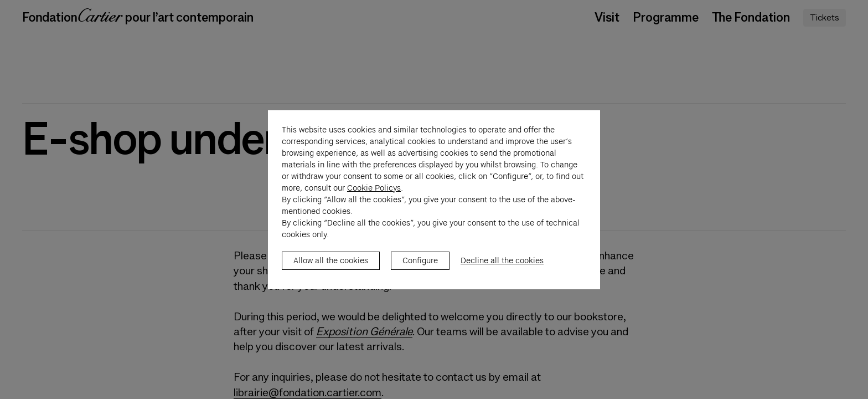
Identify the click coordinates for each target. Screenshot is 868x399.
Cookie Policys (374, 199)
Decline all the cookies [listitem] (502, 272)
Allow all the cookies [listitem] (331, 272)
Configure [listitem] (420, 272)
